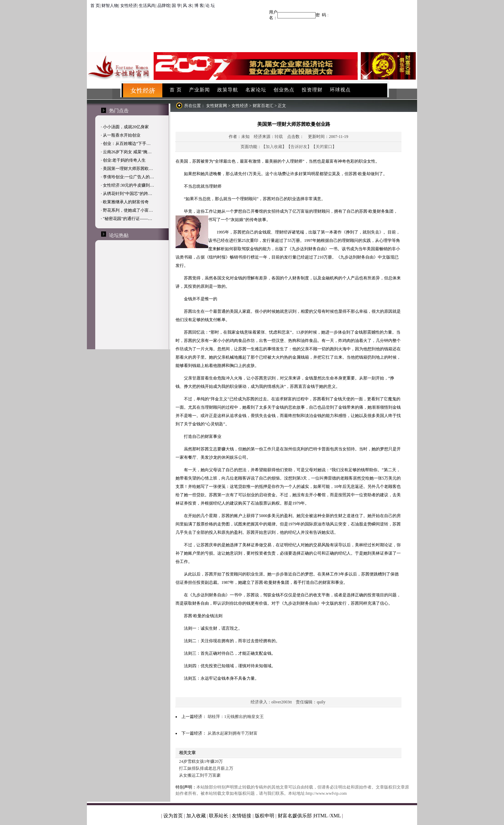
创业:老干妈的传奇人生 (124, 160)
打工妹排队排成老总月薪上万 (206, 768)
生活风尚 (147, 6)
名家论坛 (256, 90)
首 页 (95, 6)
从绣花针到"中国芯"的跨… (128, 194)
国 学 (176, 6)
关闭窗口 (324, 147)
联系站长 (219, 816)
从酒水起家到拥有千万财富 (233, 733)
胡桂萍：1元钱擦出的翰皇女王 (236, 717)
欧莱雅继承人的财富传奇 (126, 202)
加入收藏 (274, 147)
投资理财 (312, 90)
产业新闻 (200, 90)
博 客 (199, 6)
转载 (279, 137)
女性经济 (129, 6)
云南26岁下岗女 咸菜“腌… (127, 152)
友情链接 (242, 816)
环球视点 (340, 90)
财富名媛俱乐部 (295, 816)
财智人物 (110, 6)
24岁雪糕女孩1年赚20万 (201, 761)
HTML (321, 816)
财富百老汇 (263, 106)
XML (336, 816)
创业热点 (284, 90)
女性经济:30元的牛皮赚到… (128, 185)
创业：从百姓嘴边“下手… (127, 144)
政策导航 (228, 90)
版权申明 (265, 816)
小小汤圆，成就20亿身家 (126, 127)
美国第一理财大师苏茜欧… (128, 169)
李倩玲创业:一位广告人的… (128, 177)
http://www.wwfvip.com (326, 793)
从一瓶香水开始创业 (122, 135)
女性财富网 (217, 106)
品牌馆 (164, 6)
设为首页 (173, 816)
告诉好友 (299, 147)
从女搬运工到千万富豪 (200, 775)
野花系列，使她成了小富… (128, 210)
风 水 (188, 6)
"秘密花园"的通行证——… (128, 219)
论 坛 (210, 6)
